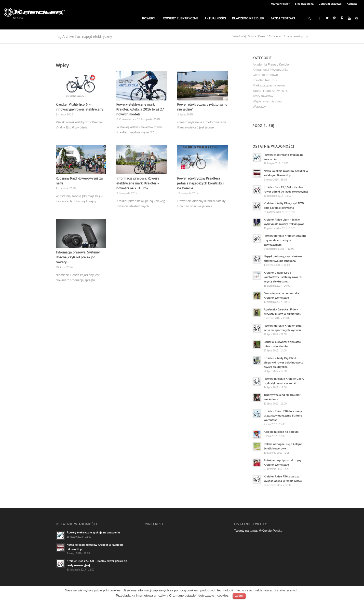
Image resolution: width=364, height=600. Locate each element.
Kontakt (352, 4)
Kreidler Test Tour (265, 80)
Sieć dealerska (304, 4)
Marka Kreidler (280, 4)
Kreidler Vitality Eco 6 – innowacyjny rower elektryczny (79, 107)
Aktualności (276, 36)
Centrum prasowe (330, 4)
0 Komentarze (125, 119)
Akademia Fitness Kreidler (271, 64)
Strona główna (256, 36)
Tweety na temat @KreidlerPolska (258, 531)
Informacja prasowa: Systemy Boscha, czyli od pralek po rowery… (78, 257)
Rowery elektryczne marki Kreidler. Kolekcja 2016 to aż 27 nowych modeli (140, 109)
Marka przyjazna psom (269, 85)
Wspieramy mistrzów (267, 101)
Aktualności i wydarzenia (270, 70)
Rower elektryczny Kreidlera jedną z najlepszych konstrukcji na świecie (201, 183)
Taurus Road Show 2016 (270, 91)
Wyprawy (259, 106)
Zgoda (239, 596)
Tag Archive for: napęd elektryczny (84, 36)
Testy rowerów (263, 96)
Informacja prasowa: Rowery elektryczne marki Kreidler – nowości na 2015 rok (138, 183)
